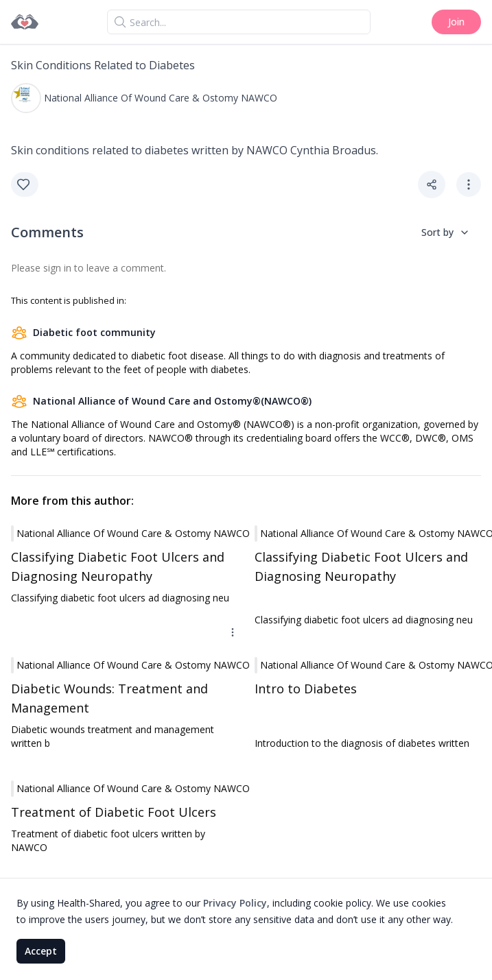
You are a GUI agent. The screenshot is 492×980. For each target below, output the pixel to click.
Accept (41, 951)
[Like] (25, 184)
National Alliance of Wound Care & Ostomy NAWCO (161, 98)
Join (456, 22)
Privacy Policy (235, 903)
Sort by (446, 232)
